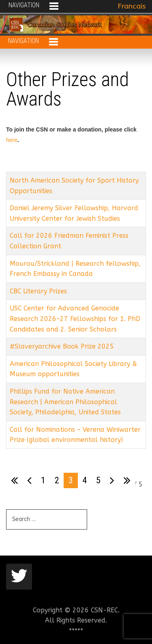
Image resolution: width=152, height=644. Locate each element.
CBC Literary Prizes (38, 291)
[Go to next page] (112, 480)
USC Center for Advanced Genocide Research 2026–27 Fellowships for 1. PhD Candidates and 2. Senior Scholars (75, 319)
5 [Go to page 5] (98, 480)
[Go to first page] (14, 480)
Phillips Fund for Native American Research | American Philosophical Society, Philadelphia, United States (65, 402)
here (12, 140)
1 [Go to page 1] (43, 480)
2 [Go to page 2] (57, 480)
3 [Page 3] (71, 480)
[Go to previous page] (29, 480)
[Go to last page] (127, 480)
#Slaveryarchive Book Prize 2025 (62, 346)
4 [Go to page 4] (85, 480)
